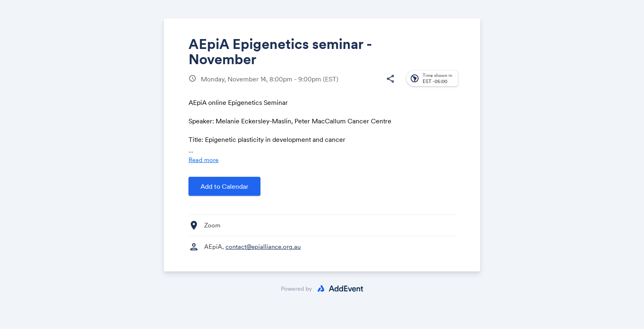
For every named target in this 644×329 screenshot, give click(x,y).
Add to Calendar (224, 186)
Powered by (297, 289)
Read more (204, 160)
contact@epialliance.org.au (263, 247)
